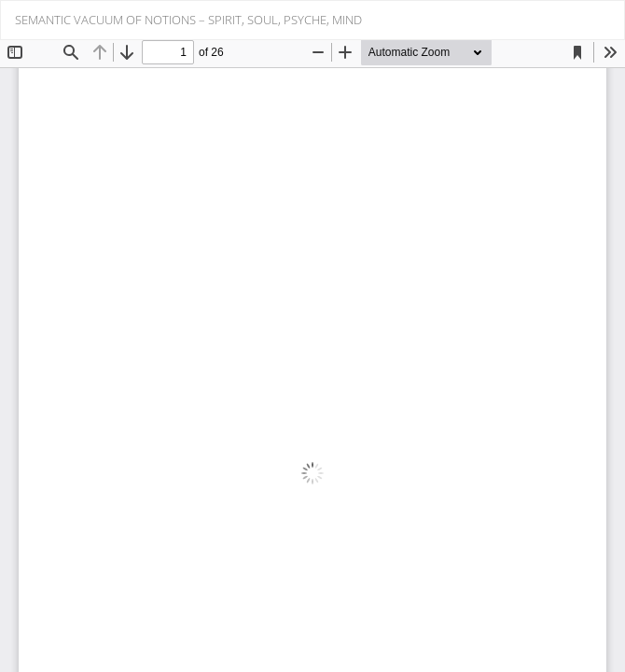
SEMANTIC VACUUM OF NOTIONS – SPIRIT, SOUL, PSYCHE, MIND (188, 20)
